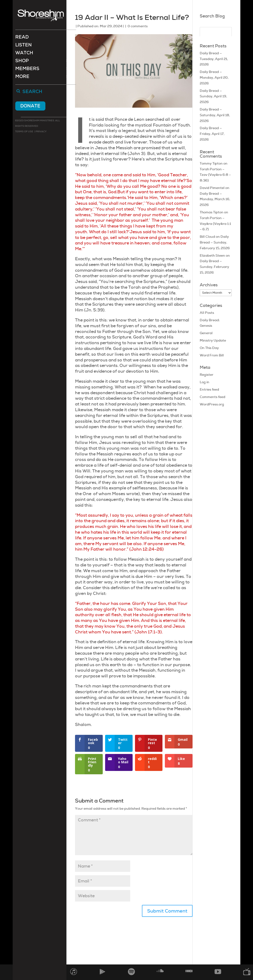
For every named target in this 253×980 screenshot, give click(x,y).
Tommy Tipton (211, 163)
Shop (22, 62)
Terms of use (24, 132)
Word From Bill (212, 355)
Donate (30, 106)
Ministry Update (213, 340)
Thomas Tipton (212, 212)
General (206, 333)
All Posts (207, 313)
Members (27, 70)
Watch (24, 54)
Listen (24, 46)
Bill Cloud (207, 237)
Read (22, 38)
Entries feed (209, 389)
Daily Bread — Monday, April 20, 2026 (214, 78)
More (22, 78)
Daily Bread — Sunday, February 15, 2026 (215, 242)
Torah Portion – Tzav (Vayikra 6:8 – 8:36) (215, 175)
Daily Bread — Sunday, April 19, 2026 (213, 96)
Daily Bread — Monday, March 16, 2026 (215, 199)
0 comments (138, 26)
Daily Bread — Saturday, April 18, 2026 (215, 115)
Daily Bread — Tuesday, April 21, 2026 (214, 59)
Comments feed (213, 397)
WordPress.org (212, 404)
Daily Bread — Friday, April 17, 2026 (212, 134)
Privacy (41, 132)
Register (207, 375)
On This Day (209, 348)
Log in (205, 382)
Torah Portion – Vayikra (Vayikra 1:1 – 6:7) (215, 224)
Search (32, 92)
